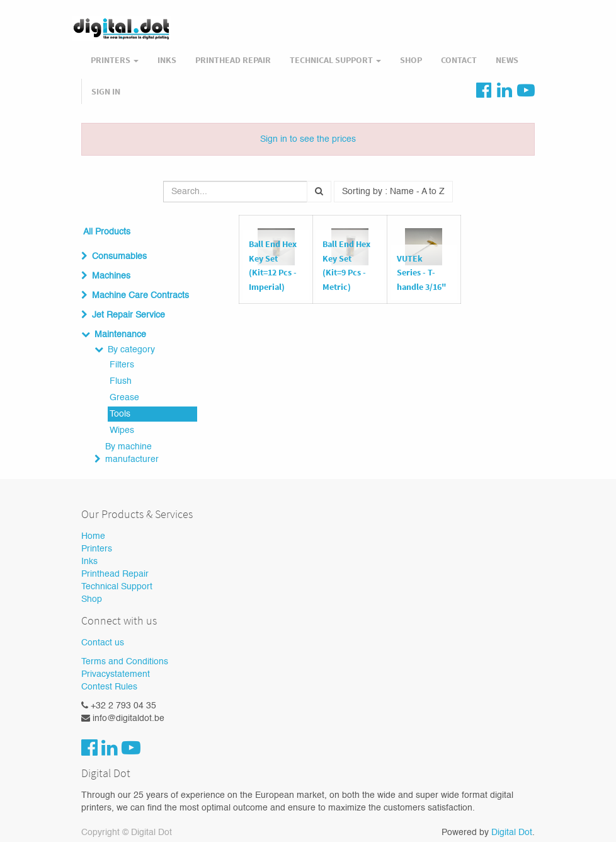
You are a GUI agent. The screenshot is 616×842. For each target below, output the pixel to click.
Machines (111, 276)
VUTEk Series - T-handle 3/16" (422, 273)
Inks (89, 562)
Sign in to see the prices (308, 139)
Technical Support (117, 587)
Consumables (119, 257)
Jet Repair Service (128, 315)
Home (93, 536)
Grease (124, 398)
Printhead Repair (115, 574)
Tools (120, 414)
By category (131, 350)
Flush (121, 381)
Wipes (122, 430)
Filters (122, 365)
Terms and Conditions (125, 662)
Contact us (103, 643)
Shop (92, 599)
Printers (97, 549)
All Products (107, 232)
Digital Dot (512, 833)
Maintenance (120, 335)
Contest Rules (109, 687)
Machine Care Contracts (140, 296)
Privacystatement (116, 674)
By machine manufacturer (132, 453)
